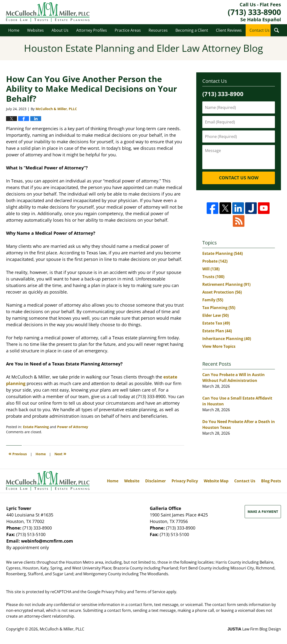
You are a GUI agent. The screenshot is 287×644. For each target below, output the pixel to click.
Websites (35, 30)
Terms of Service (150, 592)
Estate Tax (216, 323)
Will (211, 269)
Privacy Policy (185, 481)
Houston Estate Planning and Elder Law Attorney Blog (48, 12)
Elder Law (215, 315)
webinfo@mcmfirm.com (47, 541)
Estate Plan (217, 331)
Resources (158, 30)
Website (132, 481)
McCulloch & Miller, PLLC (62, 629)
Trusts (213, 277)
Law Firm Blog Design (254, 629)
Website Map (216, 481)
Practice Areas (128, 30)
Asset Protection (222, 292)
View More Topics (219, 346)
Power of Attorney (73, 427)
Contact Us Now (239, 178)
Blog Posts (271, 481)
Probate (215, 261)
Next (60, 453)
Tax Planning (219, 308)
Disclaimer (155, 481)
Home (14, 30)
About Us (60, 30)
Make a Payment (263, 511)
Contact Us (260, 30)
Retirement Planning (226, 284)
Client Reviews (229, 30)
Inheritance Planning (227, 339)
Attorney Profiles (92, 30)
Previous (18, 453)
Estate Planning (36, 427)
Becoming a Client (192, 30)
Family (213, 300)
